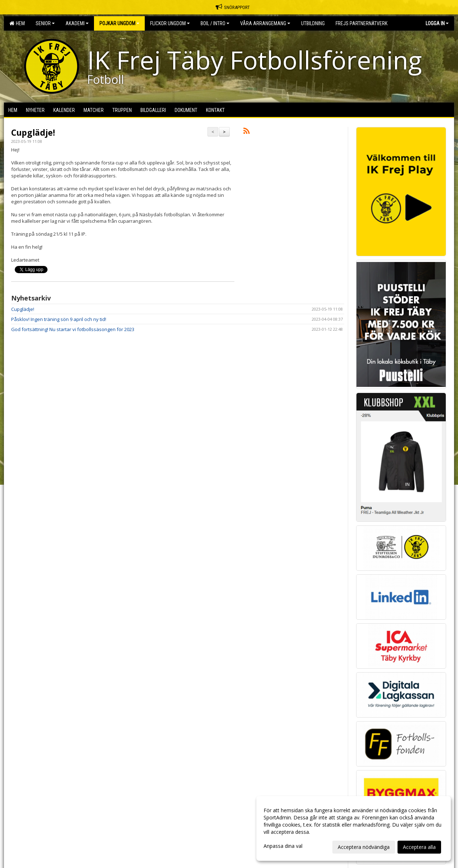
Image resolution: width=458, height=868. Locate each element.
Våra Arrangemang (265, 23)
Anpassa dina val (283, 846)
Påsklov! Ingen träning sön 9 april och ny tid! (59, 319)
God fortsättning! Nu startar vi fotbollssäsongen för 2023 (73, 329)
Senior (45, 23)
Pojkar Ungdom (119, 23)
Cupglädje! (33, 132)
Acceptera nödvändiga (364, 847)
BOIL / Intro (215, 23)
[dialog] (354, 828)
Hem (17, 23)
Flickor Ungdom (170, 23)
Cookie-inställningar (31, 506)
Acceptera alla (419, 847)
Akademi (77, 23)
